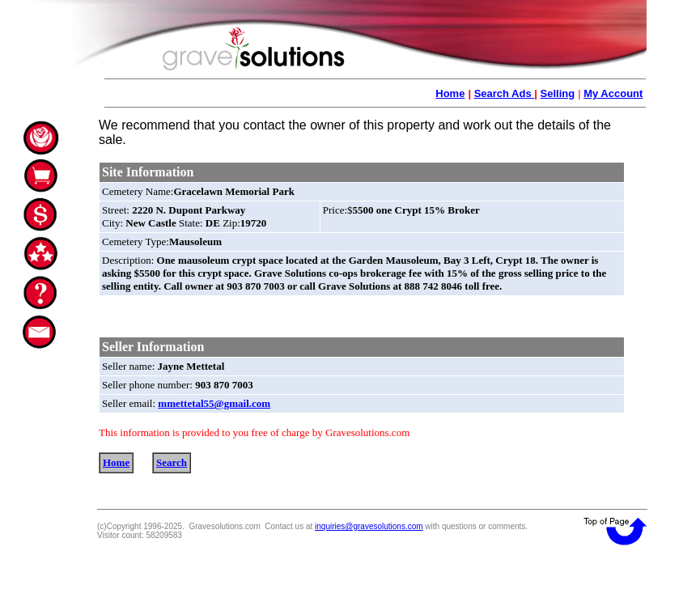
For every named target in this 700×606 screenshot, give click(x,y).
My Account (613, 93)
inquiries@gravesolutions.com (369, 526)
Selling (558, 93)
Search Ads (505, 93)
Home (450, 93)
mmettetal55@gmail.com (214, 403)
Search (172, 462)
